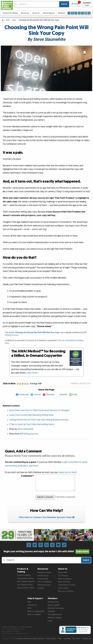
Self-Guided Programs (26, 582)
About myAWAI (54, 605)
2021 (8, 20)
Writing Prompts (44, 585)
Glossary (41, 588)
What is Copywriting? (36, 611)
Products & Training (10, 13)
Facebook (24, 395)
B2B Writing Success (29, 434)
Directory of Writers (66, 591)
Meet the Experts (65, 579)
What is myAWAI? (34, 615)
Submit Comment (45, 497)
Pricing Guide (43, 579)
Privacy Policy (51, 639)
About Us (36, 13)
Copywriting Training (25, 578)
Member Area (53, 602)
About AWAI (63, 573)
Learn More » (33, 373)
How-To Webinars (45, 582)
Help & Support (49, 13)
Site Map (67, 639)
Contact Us (32, 605)
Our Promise (63, 576)
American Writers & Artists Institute (30, 639)
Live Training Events (25, 585)
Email (75, 395)
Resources (25, 13)
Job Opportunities (55, 615)
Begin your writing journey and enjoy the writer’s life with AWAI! (47, 551)
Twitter (37, 395)
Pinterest (50, 395)
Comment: (27, 476)
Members (62, 13)
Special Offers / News (26, 588)
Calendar (51, 611)
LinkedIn (63, 395)
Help (29, 602)
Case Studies (63, 588)
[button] (75, 4)
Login (50, 621)
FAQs (29, 608)
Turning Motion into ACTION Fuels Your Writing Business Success (39, 420)
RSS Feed (76, 639)
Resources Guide (44, 573)
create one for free (67, 472)
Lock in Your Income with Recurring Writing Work (31, 415)
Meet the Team (64, 582)
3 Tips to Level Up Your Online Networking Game (32, 424)
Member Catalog (55, 618)
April (14, 20)
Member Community (56, 608)
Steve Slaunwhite (25, 429)
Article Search (43, 576)
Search (64, 4)
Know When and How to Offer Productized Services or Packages (39, 410)
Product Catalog (24, 575)
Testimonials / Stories (66, 585)
